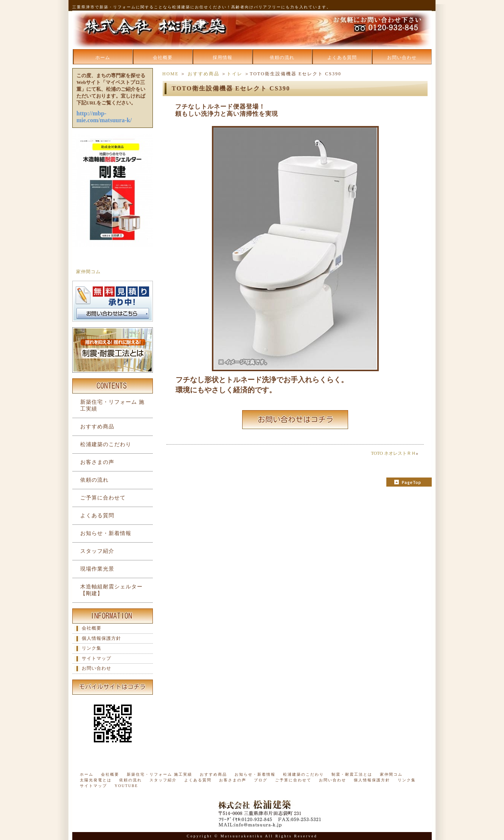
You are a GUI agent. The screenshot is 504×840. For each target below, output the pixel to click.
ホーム (103, 58)
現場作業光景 (97, 569)
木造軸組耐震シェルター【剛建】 (111, 590)
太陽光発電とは (96, 780)
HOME (170, 74)
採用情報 (222, 58)
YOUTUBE (126, 786)
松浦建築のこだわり (106, 444)
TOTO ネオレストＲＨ (393, 453)
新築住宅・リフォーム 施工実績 (112, 405)
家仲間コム (88, 272)
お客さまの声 (97, 462)
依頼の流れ (282, 58)
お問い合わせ (402, 58)
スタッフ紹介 (97, 551)
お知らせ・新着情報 (106, 533)
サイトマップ (96, 658)
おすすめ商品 (204, 74)
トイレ (235, 74)
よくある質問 (342, 58)
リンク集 (92, 648)
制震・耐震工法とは (352, 774)
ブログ (261, 780)
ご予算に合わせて (103, 498)
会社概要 (163, 58)
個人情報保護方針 (101, 638)
